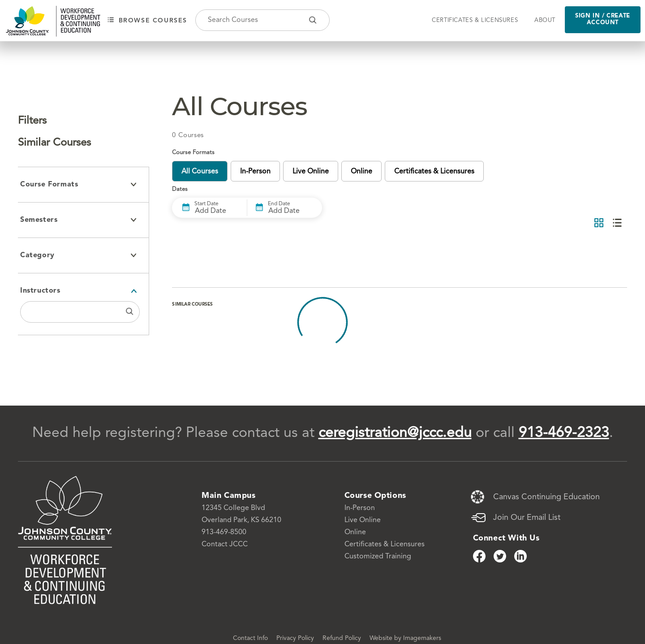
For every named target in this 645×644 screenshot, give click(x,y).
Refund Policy (343, 638)
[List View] (617, 223)
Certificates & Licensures (475, 20)
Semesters (78, 220)
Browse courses (147, 20)
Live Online (363, 520)
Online (355, 532)
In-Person (360, 508)
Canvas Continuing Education (546, 497)
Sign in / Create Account (603, 19)
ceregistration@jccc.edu (395, 433)
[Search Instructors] (130, 312)
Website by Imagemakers (405, 638)
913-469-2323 (564, 433)
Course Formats (78, 185)
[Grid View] (599, 223)
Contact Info (251, 638)
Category (78, 255)
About (545, 20)
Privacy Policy (296, 638)
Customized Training (378, 557)
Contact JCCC (225, 545)
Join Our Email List (527, 518)
